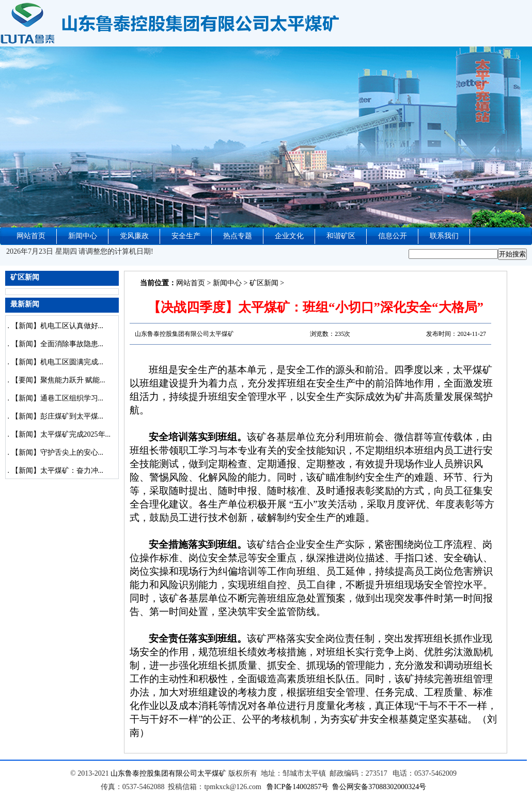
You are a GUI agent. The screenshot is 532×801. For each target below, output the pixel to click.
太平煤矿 (212, 773)
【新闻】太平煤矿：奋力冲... (58, 471)
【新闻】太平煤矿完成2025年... (61, 434)
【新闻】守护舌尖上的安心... (58, 452)
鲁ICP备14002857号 (298, 787)
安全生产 (186, 236)
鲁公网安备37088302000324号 (379, 787)
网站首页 (31, 236)
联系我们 (444, 236)
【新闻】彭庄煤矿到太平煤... (58, 416)
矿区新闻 (264, 283)
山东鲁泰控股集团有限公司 (154, 773)
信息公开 (393, 236)
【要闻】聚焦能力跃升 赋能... (58, 380)
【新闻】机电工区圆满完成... (58, 362)
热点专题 (238, 236)
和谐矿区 (341, 236)
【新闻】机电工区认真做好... (58, 326)
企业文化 (289, 236)
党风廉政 (134, 236)
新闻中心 (83, 236)
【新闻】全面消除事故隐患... (58, 344)
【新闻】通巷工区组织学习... (58, 398)
